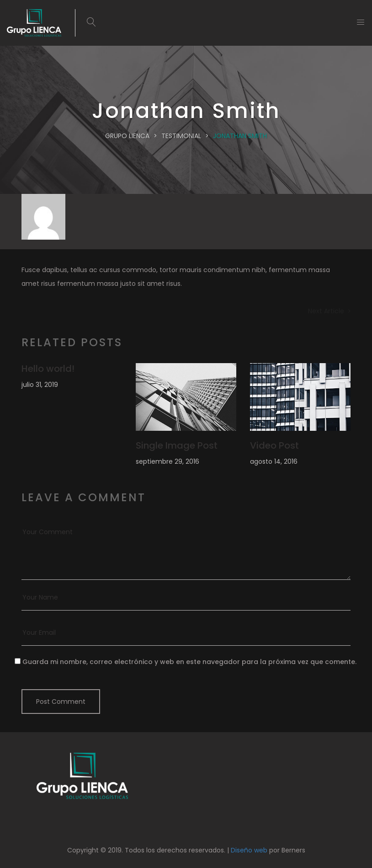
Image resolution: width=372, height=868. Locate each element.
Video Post (274, 445)
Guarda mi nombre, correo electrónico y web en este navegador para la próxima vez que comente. (189, 662)
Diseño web (249, 850)
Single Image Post (177, 445)
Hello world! (48, 369)
